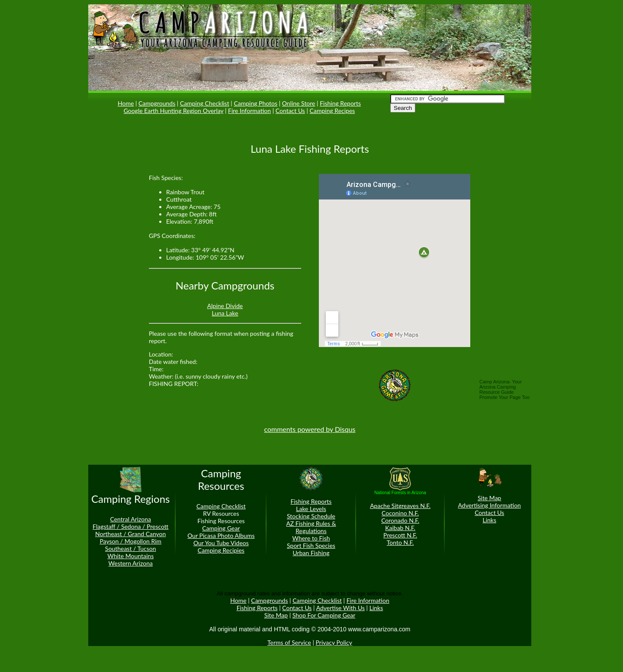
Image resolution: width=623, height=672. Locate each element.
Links (489, 520)
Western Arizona (131, 563)
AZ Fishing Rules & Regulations (311, 527)
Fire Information (249, 111)
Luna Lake (225, 313)
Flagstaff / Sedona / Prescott (130, 526)
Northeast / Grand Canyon (130, 534)
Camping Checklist (205, 103)
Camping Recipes (332, 111)
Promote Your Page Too (504, 397)
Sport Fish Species (311, 545)
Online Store (299, 103)
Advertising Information (490, 505)
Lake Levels (311, 509)
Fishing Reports (340, 103)
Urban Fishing (311, 553)
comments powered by (310, 429)
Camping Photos (255, 103)
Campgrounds (157, 103)
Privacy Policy (334, 642)
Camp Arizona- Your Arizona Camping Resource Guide (501, 387)
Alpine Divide (225, 306)
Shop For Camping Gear (324, 615)
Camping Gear (221, 528)
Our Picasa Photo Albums (221, 535)
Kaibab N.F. (400, 528)
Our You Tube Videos (221, 543)
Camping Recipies (221, 550)
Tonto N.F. (400, 542)
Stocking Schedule (311, 516)
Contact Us (290, 111)
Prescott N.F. (400, 535)
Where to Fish (311, 538)
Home (126, 103)
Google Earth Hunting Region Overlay (174, 111)
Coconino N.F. (400, 513)
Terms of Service (289, 642)
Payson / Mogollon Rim (130, 541)
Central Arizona (130, 519)
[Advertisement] (114, 249)
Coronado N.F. (400, 520)
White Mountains (130, 556)
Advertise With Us (340, 608)
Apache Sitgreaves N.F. (400, 506)
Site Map (489, 498)
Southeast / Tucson (131, 548)
